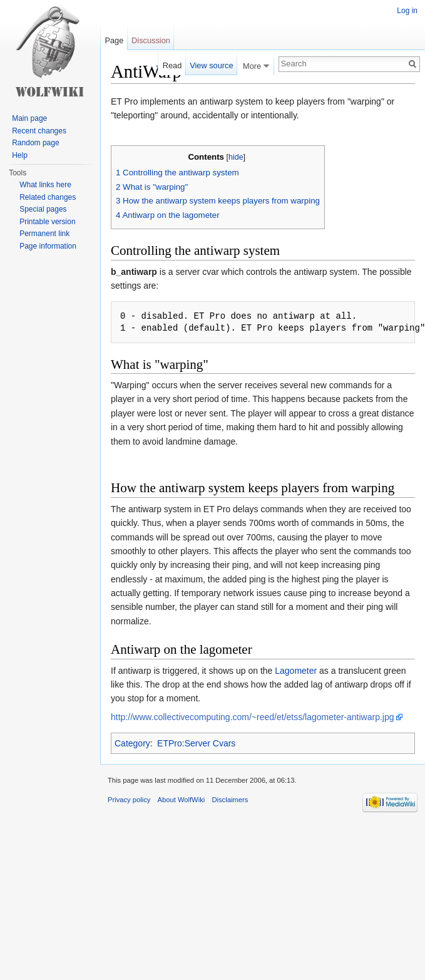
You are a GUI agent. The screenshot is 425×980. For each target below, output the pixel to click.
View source (211, 65)
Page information (48, 246)
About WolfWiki (182, 800)
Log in (407, 11)
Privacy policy (129, 800)
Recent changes (39, 131)
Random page (35, 143)
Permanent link (44, 234)
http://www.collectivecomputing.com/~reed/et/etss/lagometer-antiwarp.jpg (253, 717)
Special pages (43, 209)
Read (172, 65)
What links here (45, 185)
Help (20, 155)
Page (114, 40)
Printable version (47, 222)
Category (132, 743)
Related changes (48, 197)
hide (236, 157)
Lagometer (296, 671)
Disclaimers (230, 800)
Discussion (151, 40)
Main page (29, 118)
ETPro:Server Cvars (196, 743)
